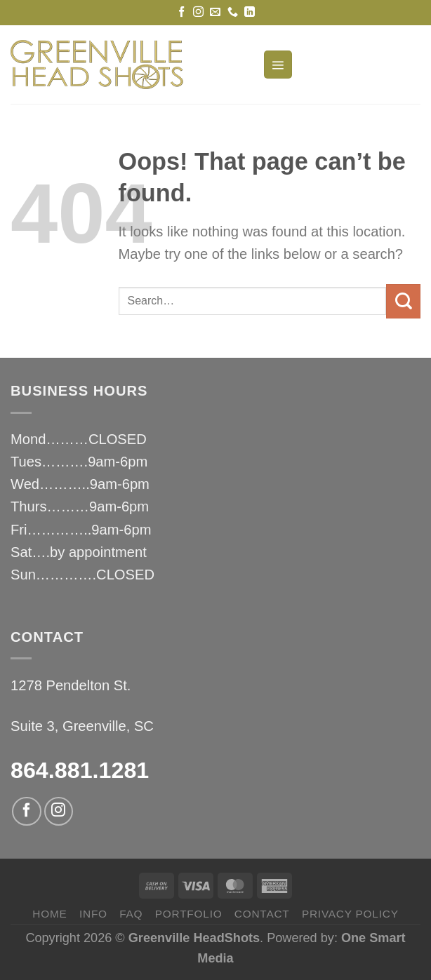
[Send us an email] (215, 12)
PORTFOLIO (189, 914)
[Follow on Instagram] (198, 12)
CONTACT (262, 914)
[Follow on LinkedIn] (250, 12)
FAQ (131, 914)
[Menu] (278, 65)
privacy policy (350, 914)
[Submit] (403, 301)
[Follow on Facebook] (181, 12)
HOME (49, 914)
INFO (93, 914)
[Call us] (233, 12)
